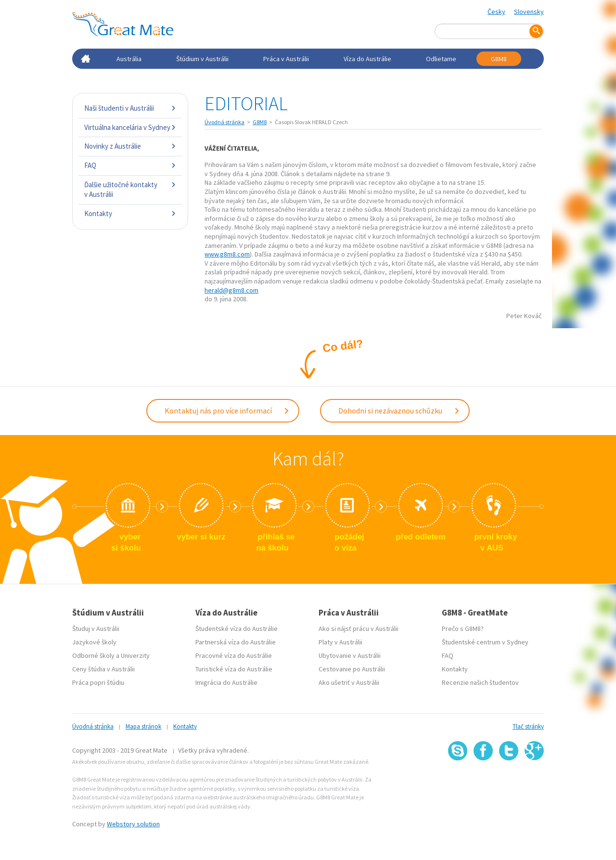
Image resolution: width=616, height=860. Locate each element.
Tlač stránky (528, 725)
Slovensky (529, 12)
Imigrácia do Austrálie (226, 681)
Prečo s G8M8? (463, 628)
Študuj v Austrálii (96, 628)
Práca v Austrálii (286, 59)
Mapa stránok (143, 725)
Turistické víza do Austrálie (234, 668)
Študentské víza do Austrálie (237, 628)
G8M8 (499, 59)
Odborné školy (93, 655)
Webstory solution (133, 823)
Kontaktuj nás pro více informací (227, 410)
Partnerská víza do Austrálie (236, 641)
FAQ (130, 165)
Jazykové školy (94, 641)
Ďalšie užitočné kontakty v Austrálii (130, 189)
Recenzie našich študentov (480, 681)
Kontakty (130, 213)
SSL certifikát (509, 781)
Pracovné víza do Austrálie (234, 655)
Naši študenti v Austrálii (130, 108)
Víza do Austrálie (367, 59)
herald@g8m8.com (231, 290)
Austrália (129, 59)
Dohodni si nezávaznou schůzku (399, 410)
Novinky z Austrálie (130, 146)
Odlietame (441, 59)
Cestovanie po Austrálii (352, 668)
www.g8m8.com (227, 254)
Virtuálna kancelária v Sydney (130, 127)
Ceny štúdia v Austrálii (103, 668)
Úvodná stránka (225, 122)
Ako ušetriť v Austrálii (349, 681)
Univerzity (135, 655)
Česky (496, 12)
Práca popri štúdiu (98, 681)
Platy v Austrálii (340, 641)
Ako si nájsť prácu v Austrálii (359, 628)
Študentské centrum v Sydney (485, 641)
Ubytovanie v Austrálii (350, 655)
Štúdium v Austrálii (202, 59)
